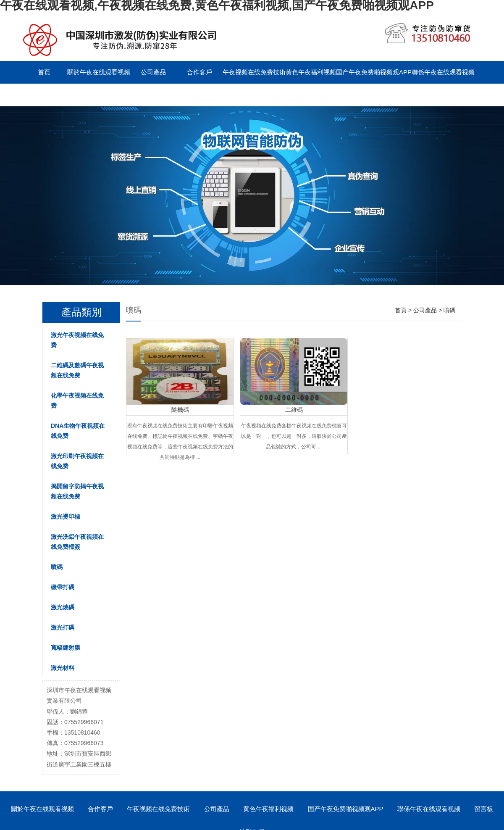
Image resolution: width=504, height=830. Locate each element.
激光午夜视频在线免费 (77, 340)
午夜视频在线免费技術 (254, 72)
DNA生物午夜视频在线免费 (78, 431)
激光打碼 (63, 627)
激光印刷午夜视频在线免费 (77, 461)
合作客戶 (199, 72)
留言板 (44, 95)
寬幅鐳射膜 (66, 648)
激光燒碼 (63, 607)
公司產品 (153, 72)
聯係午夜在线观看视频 (443, 72)
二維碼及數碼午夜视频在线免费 (77, 370)
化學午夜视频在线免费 (77, 401)
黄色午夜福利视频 (311, 72)
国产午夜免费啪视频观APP (374, 72)
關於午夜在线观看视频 (99, 72)
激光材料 (63, 668)
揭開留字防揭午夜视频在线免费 (77, 491)
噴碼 (57, 567)
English (90, 95)
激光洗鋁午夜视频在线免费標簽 (77, 542)
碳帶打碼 (63, 587)
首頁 (44, 72)
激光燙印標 (66, 516)
